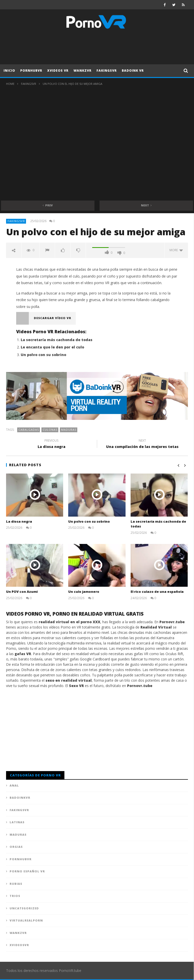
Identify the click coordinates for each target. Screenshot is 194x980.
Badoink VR (133, 71)
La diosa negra (52, 444)
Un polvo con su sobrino (43, 355)
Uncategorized (24, 908)
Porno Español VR (27, 871)
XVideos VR (58, 71)
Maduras (69, 430)
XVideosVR (19, 945)
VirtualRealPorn (26, 920)
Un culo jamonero (84, 592)
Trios (15, 896)
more (176, 250)
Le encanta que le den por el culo (52, 347)
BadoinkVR (20, 798)
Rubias (16, 884)
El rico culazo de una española (157, 592)
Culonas (50, 430)
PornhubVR (31, 71)
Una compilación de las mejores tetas (142, 444)
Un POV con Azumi (22, 592)
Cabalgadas (29, 430)
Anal (14, 785)
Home (10, 84)
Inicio (9, 71)
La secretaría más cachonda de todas (57, 340)
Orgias (16, 847)
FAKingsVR (107, 71)
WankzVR (82, 71)
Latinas (17, 822)
